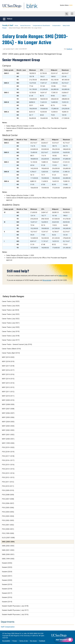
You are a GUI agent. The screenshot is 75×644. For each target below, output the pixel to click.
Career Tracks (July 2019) (11, 331)
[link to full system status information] (71, 5)
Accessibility (6, 641)
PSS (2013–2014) (8, 473)
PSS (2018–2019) (8, 452)
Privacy (15, 641)
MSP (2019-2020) (8, 357)
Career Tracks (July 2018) (11, 336)
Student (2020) (7, 580)
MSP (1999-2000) (8, 443)
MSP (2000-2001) (8, 439)
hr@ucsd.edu (63, 276)
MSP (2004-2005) (8, 422)
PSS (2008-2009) (8, 495)
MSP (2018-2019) (8, 362)
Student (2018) (7, 589)
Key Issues (33, 641)
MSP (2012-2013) (8, 387)
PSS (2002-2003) (8, 520)
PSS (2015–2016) (8, 465)
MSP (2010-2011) (8, 396)
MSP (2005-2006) (8, 417)
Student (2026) (7, 563)
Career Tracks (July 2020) (11, 327)
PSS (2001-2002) (8, 525)
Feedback (42, 641)
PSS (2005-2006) (8, 508)
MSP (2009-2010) (8, 400)
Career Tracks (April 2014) (11, 353)
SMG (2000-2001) (8, 554)
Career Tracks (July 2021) (11, 323)
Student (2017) (7, 593)
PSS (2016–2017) (8, 460)
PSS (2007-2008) (8, 499)
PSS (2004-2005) (8, 512)
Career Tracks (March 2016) (11, 349)
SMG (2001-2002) (8, 550)
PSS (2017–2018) (8, 456)
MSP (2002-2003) (8, 430)
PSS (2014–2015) (8, 469)
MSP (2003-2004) (8, 426)
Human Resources (25, 26)
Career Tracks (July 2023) (11, 314)
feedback (69, 49)
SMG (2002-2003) (8, 546)
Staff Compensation (8, 627)
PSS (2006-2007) (8, 503)
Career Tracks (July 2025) (11, 301)
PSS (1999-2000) (8, 533)
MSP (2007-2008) (8, 409)
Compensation (56, 26)
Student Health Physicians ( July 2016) (15, 615)
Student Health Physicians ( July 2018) (15, 606)
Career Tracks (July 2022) (11, 319)
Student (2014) (7, 602)
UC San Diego (11, 7)
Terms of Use (24, 641)
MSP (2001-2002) (8, 435)
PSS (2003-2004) (8, 516)
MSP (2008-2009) (8, 404)
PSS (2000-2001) (8, 529)
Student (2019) (7, 584)
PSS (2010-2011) (8, 486)
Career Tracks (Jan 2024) (10, 310)
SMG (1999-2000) (8, 559)
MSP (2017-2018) (8, 366)
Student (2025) (7, 567)
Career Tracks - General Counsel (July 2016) (17, 344)
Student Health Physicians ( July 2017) (15, 610)
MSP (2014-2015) (8, 379)
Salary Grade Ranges (13, 296)
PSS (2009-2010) (8, 490)
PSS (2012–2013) (8, 477)
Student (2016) (7, 597)
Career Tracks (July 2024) (11, 306)
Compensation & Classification (41, 26)
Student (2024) (7, 572)
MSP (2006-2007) (8, 413)
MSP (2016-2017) (8, 370)
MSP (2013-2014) (8, 383)
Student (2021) (7, 576)
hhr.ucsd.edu (47, 280)
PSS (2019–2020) (8, 447)
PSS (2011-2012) (8, 482)
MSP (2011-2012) (8, 392)
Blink (30, 7)
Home (16, 26)
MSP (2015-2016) (8, 374)
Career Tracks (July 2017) (11, 340)
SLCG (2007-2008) (8, 538)
